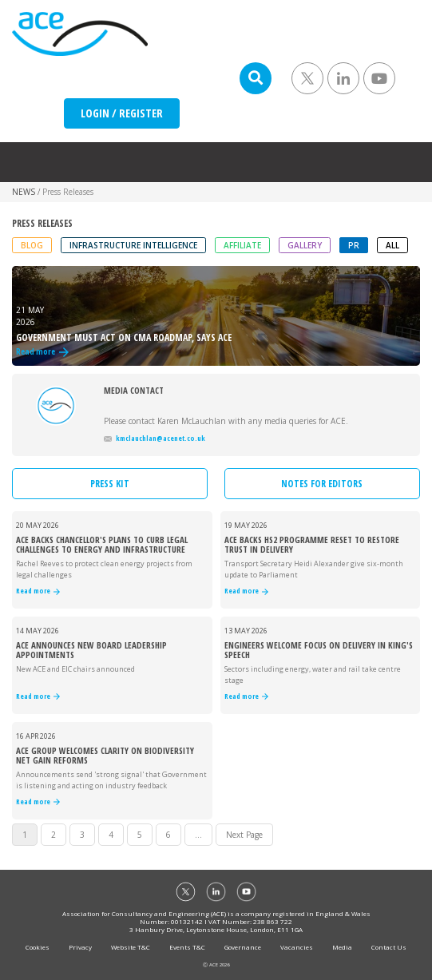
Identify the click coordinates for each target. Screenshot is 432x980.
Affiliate (242, 245)
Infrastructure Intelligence (133, 245)
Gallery (305, 245)
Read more (38, 591)
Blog (32, 245)
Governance (243, 947)
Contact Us (389, 947)
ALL (392, 245)
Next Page (244, 835)
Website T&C (131, 947)
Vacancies (297, 947)
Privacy (80, 947)
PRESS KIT (110, 484)
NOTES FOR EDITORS (322, 484)
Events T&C (187, 947)
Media (342, 947)
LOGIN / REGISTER (122, 113)
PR (354, 245)
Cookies (38, 947)
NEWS (24, 192)
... (198, 835)
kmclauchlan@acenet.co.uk (155, 438)
